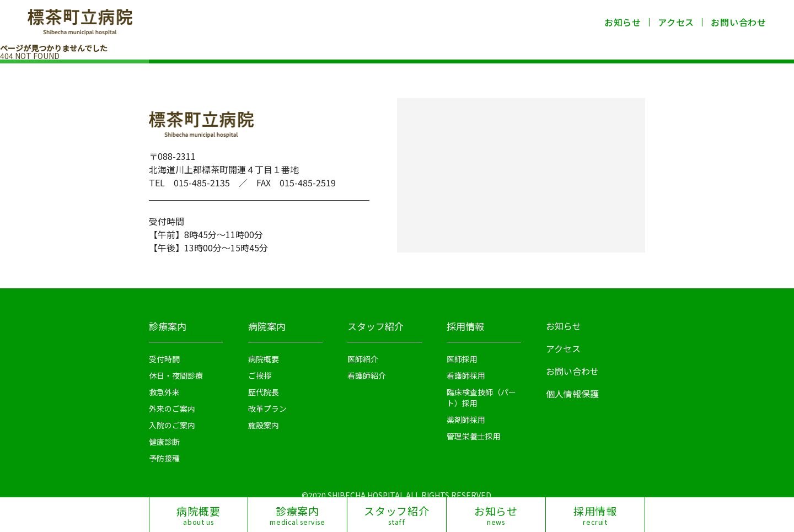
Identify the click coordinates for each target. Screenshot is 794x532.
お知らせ (623, 22)
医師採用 (462, 359)
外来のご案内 (172, 409)
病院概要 (264, 359)
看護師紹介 (367, 375)
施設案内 (264, 425)
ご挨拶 (260, 375)
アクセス (676, 22)
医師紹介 (363, 359)
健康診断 (164, 442)
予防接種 (164, 458)
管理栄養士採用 (474, 436)
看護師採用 (466, 375)
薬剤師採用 (466, 420)
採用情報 (465, 326)
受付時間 (164, 359)
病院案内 (267, 326)
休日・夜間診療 (176, 375)
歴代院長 (264, 392)
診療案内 (168, 326)
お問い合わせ (739, 22)
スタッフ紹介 (375, 326)
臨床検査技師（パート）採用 (481, 397)
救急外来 (164, 392)
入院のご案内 (172, 425)
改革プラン (267, 409)
